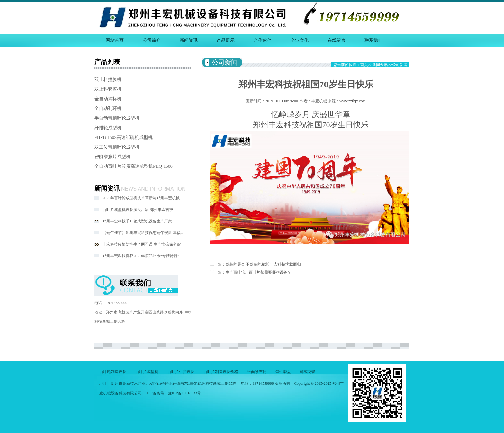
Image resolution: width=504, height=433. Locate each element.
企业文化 (300, 40)
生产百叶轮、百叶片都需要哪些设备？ (258, 272)
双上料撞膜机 (108, 80)
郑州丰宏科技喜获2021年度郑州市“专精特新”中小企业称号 (144, 256)
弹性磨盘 (283, 372)
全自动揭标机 (108, 99)
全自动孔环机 (108, 108)
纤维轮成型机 (108, 128)
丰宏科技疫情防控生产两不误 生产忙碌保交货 (142, 244)
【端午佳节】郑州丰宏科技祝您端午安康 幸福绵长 (144, 233)
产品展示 (226, 40)
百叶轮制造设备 (113, 372)
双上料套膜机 (108, 89)
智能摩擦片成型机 (113, 157)
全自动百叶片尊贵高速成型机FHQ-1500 (134, 166)
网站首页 (115, 40)
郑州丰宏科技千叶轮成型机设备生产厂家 (137, 221)
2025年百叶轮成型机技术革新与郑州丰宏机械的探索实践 (144, 198)
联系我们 (373, 40)
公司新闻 (400, 65)
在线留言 (337, 40)
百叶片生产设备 (181, 372)
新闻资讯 (189, 40)
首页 (364, 65)
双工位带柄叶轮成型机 (117, 147)
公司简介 (152, 40)
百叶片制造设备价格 (221, 372)
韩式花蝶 (308, 372)
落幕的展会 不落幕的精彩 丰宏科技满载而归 (263, 264)
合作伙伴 (263, 40)
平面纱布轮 (257, 372)
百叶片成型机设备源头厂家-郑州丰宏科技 (138, 210)
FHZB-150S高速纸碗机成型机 (124, 137)
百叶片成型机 (147, 372)
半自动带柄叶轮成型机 (117, 118)
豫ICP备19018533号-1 (186, 393)
